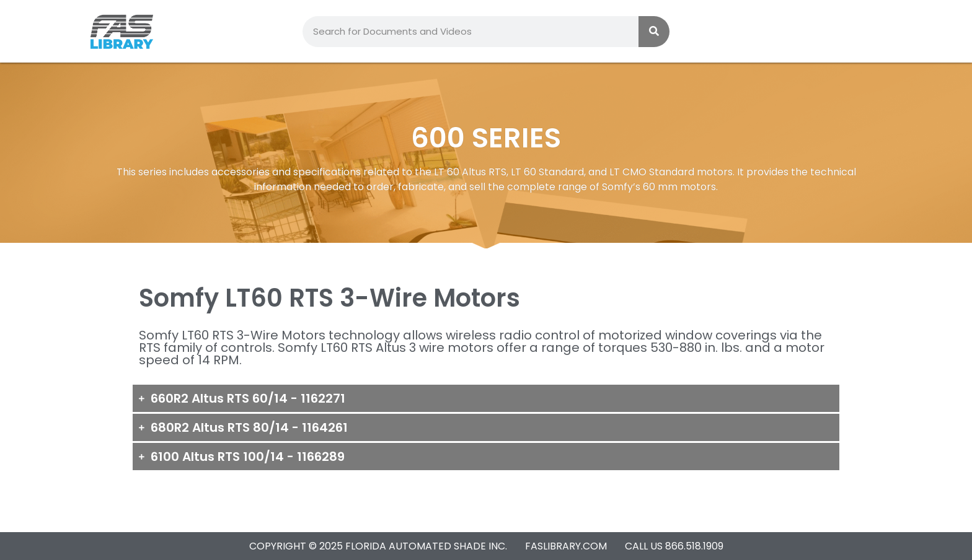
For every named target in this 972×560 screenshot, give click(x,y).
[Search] (654, 32)
